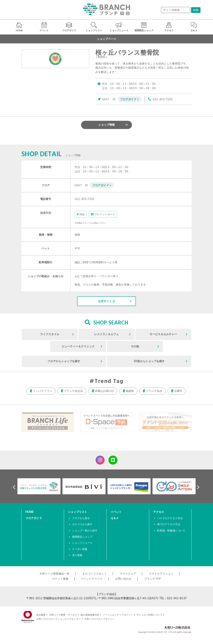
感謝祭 (130, 391)
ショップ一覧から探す (85, 530)
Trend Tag (109, 382)
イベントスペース (91, 579)
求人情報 (77, 555)
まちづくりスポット (95, 574)
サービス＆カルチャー (163, 334)
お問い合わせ (123, 579)
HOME (29, 512)
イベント (116, 512)
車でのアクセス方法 (169, 524)
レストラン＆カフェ (106, 334)
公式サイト (105, 301)
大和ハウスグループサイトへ (99, 619)
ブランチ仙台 (154, 391)
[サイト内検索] (176, 10)
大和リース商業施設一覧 (54, 574)
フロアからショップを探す (64, 361)
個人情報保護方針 (90, 615)
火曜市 (178, 391)
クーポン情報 (80, 549)
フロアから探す (81, 518)
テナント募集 (60, 579)
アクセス (159, 512)
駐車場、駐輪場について (171, 530)
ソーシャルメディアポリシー (118, 615)
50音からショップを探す (149, 361)
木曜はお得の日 (104, 391)
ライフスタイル (50, 334)
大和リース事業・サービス (63, 615)
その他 (135, 346)
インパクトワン (42, 391)
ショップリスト (78, 512)
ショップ (106, 125)
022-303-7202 (163, 99)
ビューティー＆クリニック (78, 346)
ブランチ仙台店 (73, 391)
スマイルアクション (161, 574)
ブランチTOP (153, 579)
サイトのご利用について (149, 615)
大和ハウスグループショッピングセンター (59, 619)
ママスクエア (128, 574)
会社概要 (41, 615)
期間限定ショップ (82, 537)
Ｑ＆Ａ (115, 518)
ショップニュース (82, 543)
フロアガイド (128, 99)
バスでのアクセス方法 (170, 518)
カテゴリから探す (82, 524)
